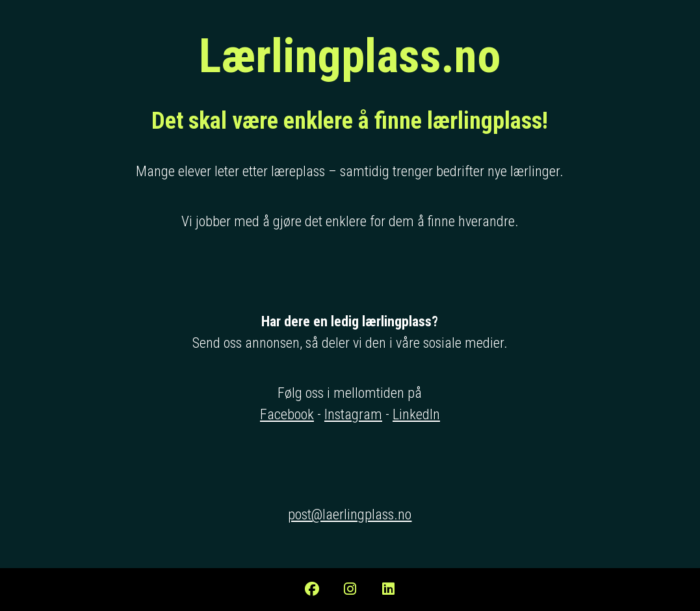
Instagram (353, 414)
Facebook (287, 414)
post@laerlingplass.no (350, 514)
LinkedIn (416, 414)
